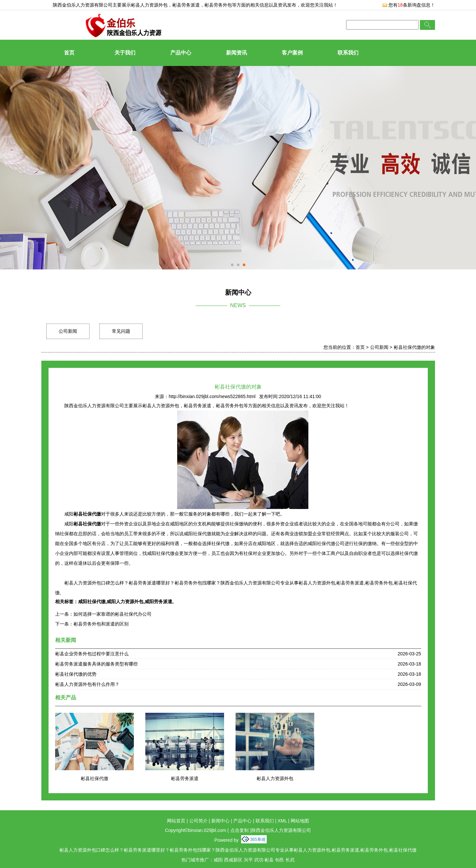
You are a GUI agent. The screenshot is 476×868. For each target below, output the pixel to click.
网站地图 (300, 821)
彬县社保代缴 (94, 778)
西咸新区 (233, 860)
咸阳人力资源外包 (125, 602)
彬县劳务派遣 (185, 778)
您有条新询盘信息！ (409, 5)
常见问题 (121, 331)
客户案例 (292, 53)
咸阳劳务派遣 (158, 602)
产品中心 (181, 53)
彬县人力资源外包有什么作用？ (87, 684)
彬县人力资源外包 (149, 5)
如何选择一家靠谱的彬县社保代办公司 (113, 614)
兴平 (248, 860)
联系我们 (348, 53)
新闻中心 (220, 821)
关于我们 (125, 53)
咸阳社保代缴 (92, 602)
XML (282, 821)
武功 (259, 860)
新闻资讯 (237, 53)
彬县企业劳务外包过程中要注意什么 (92, 654)
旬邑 (279, 860)
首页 (69, 53)
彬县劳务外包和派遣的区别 (101, 624)
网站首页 (176, 821)
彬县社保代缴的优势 (76, 674)
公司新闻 (68, 331)
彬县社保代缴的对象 (414, 347)
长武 (290, 860)
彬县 (269, 860)
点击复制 (239, 830)
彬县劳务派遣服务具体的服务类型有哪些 (96, 664)
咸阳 (218, 860)
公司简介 (198, 821)
